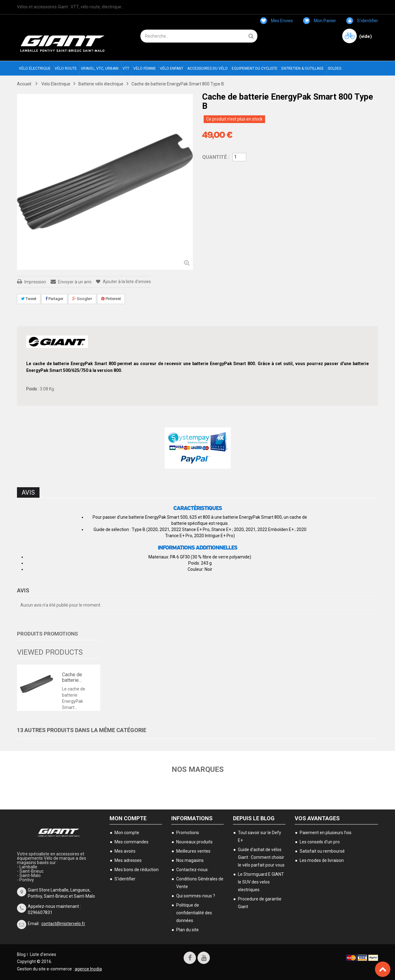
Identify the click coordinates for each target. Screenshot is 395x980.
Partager (54, 299)
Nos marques (198, 769)
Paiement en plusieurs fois (326, 833)
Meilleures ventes (193, 851)
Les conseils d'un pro (320, 842)
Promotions (188, 833)
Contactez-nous (192, 870)
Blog (21, 954)
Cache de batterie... (72, 677)
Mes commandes (131, 842)
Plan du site (187, 930)
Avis (28, 492)
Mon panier (320, 21)
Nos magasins (190, 860)
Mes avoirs (125, 851)
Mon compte (128, 818)
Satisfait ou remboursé (322, 851)
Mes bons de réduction (137, 870)
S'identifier (362, 21)
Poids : (33, 389)
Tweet (29, 299)
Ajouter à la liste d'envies (126, 282)
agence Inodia (88, 969)
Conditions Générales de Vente (200, 883)
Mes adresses (128, 860)
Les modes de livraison (322, 860)
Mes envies (276, 21)
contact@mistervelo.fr (63, 924)
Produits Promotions (48, 634)
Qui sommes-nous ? (196, 896)
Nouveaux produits (194, 842)
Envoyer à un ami (75, 282)
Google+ (82, 299)
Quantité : (216, 157)
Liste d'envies (43, 954)
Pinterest (111, 299)
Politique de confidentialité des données (194, 913)
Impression (35, 282)
